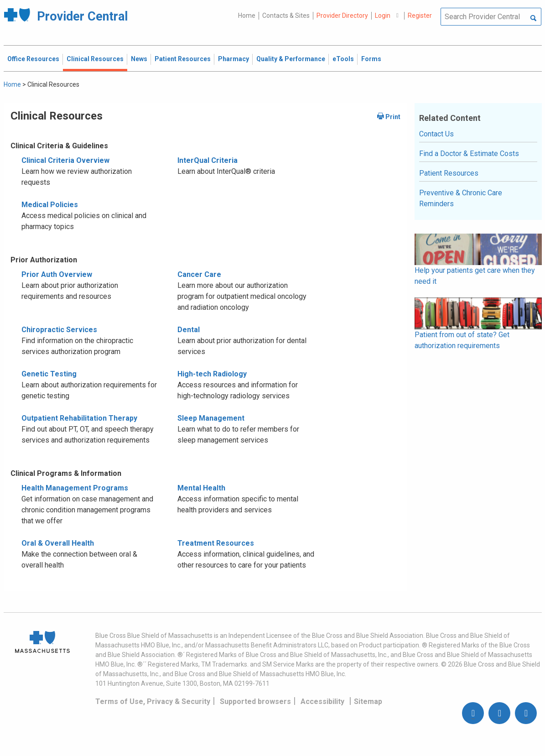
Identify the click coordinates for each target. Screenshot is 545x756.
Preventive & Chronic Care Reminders (461, 198)
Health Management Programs (75, 488)
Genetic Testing (49, 374)
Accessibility (322, 701)
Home (247, 16)
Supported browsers (255, 701)
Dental (189, 330)
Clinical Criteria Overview (65, 160)
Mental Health (201, 488)
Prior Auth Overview (57, 274)
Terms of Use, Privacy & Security (153, 701)
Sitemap (368, 701)
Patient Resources (449, 173)
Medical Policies (50, 205)
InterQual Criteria (208, 160)
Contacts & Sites (286, 16)
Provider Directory (342, 16)
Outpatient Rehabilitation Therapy (79, 418)
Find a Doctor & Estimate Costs (469, 154)
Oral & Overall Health (58, 543)
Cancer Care (199, 274)
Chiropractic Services (59, 330)
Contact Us (436, 134)
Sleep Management (211, 418)
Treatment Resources (216, 543)
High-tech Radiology (212, 374)
